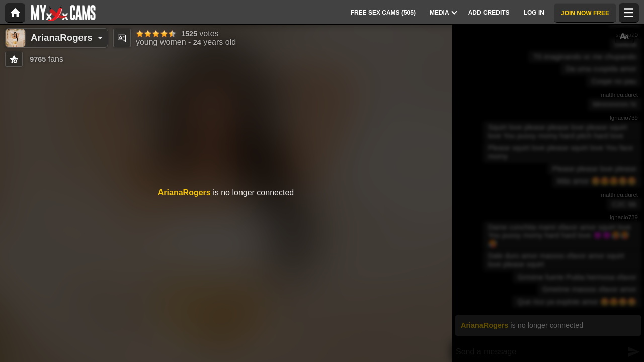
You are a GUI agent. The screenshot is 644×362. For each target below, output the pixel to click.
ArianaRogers (62, 37)
